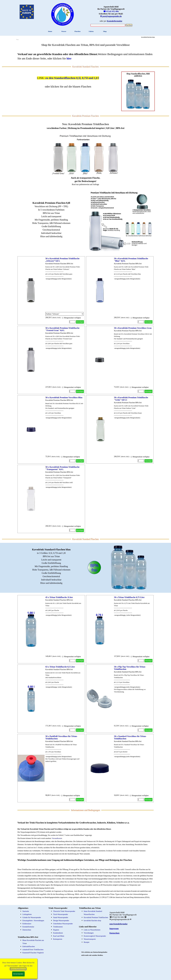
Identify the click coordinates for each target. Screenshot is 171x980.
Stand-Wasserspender (61, 917)
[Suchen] (108, 25)
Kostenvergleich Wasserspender (95, 936)
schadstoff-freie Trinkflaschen (33, 950)
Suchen (129, 25)
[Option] (64, 314)
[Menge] (72, 322)
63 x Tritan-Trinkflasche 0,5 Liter (60, 667)
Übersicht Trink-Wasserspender (64, 911)
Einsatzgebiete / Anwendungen (33, 921)
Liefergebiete (27, 914)
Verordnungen (89, 933)
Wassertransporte (90, 939)
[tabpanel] (63, 14)
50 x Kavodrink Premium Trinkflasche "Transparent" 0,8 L (62, 468)
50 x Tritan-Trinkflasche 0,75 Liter (129, 597)
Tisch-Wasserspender (61, 914)
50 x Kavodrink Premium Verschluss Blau (64, 397)
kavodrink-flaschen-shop (92, 921)
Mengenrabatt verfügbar (71, 318)
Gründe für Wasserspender (32, 917)
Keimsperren (58, 939)
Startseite (26, 911)
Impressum (114, 929)
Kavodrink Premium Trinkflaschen (96, 917)
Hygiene (56, 930)
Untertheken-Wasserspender (63, 924)
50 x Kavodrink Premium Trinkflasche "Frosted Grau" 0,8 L (62, 329)
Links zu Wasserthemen (92, 930)
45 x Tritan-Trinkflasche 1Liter (59, 597)
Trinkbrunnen (58, 927)
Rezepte (87, 942)
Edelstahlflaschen (29, 946)
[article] (51, 290)
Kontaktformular (28, 927)
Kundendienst (58, 933)
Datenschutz (27, 930)
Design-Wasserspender (61, 921)
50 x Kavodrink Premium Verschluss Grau (133, 328)
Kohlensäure (27, 924)
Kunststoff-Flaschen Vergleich (33, 953)
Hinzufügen (80, 322)
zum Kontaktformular (119, 924)
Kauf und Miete (59, 936)
